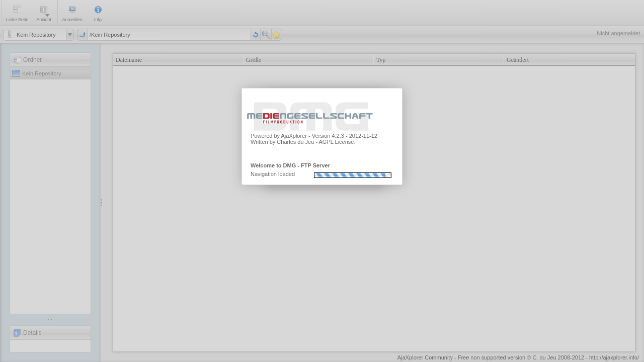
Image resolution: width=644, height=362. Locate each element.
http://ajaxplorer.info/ (614, 357)
